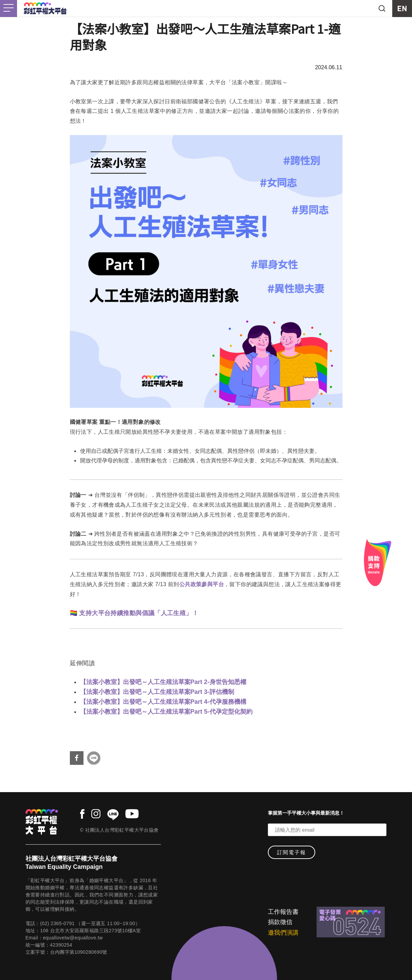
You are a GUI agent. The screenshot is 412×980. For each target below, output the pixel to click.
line (113, 815)
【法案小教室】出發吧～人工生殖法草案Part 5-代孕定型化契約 (166, 712)
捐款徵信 (280, 922)
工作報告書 (283, 912)
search (382, 9)
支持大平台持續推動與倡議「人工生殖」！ (139, 613)
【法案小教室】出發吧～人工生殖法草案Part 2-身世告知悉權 (163, 682)
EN (402, 9)
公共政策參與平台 (202, 584)
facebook (82, 814)
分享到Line (94, 758)
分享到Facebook (77, 758)
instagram (96, 814)
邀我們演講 (283, 933)
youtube (132, 814)
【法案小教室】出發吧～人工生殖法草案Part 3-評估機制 (157, 692)
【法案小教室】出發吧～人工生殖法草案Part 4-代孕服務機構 (163, 702)
